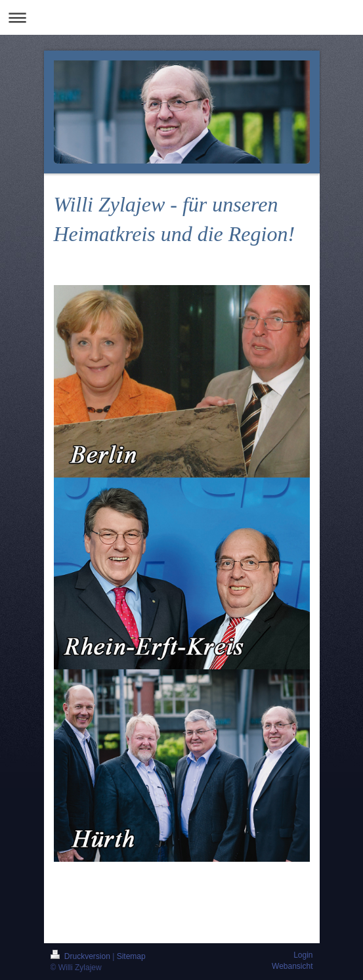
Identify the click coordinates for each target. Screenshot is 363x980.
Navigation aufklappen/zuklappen (181, 17)
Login (303, 955)
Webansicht (292, 966)
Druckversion (82, 956)
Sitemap (131, 956)
